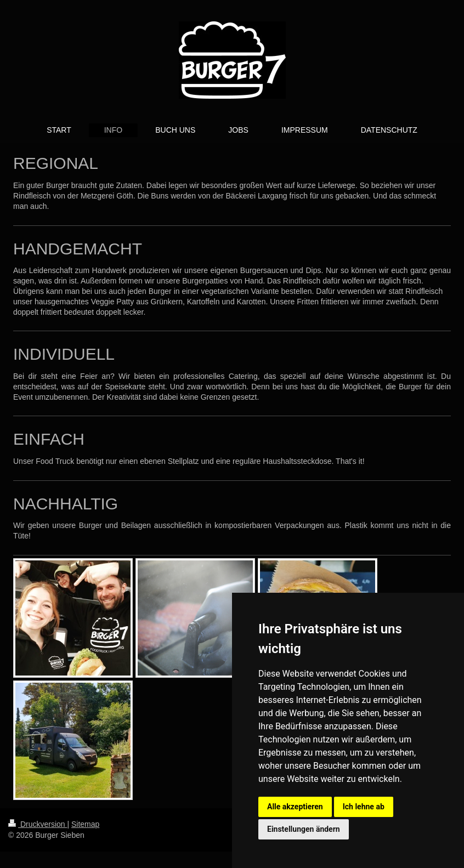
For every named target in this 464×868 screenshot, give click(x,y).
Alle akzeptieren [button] (295, 807)
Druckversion (38, 824)
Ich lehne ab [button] (364, 807)
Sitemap (85, 824)
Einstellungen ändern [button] (304, 829)
